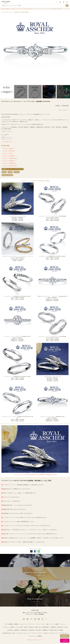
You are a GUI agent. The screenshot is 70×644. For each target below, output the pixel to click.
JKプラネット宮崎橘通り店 (9, 163)
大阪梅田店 (17, 630)
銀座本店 (32, 627)
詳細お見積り (65, 636)
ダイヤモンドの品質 (42, 633)
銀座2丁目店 (38, 627)
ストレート (17, 172)
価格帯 (57, 624)
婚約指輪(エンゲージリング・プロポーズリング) (13, 169)
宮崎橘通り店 (45, 630)
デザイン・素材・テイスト (48, 624)
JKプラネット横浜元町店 (9, 151)
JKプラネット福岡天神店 (9, 161)
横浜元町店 (60, 627)
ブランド (38, 624)
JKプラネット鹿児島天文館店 (10, 166)
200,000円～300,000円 (7, 175)
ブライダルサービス (53, 633)
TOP (6, 624)
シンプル (10, 172)
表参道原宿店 (45, 627)
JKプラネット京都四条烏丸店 (10, 158)
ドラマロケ (34, 633)
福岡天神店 (32, 630)
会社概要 (61, 630)
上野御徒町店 (53, 627)
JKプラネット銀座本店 (8, 148)
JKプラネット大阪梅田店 (9, 156)
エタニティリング (24, 624)
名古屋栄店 (10, 630)
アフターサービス (63, 633)
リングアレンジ (32, 636)
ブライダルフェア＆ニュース (23, 633)
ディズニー (32, 624)
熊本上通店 (38, 630)
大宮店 (66, 627)
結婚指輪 (16, 624)
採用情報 (39, 636)
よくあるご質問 (19, 627)
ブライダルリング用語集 (8, 627)
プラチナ (4, 172)
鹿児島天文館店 (54, 630)
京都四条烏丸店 (24, 630)
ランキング (62, 624)
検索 (67, 6)
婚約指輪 (11, 624)
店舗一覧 (26, 627)
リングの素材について (7, 142)
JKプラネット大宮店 (8, 153)
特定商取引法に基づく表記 (9, 633)
